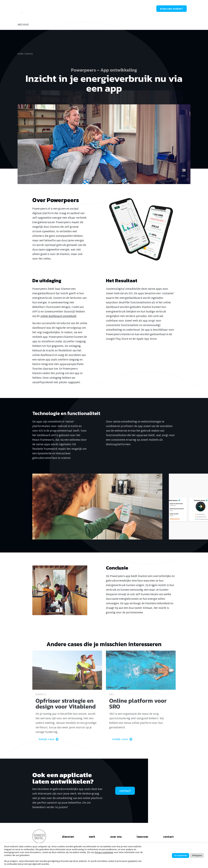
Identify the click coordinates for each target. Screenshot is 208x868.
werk (65, 9)
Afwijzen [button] (197, 855)
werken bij (123, 9)
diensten (47, 9)
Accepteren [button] (181, 855)
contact (143, 9)
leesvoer (102, 9)
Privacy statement (104, 853)
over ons (82, 9)
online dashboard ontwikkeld (58, 316)
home (20, 54)
